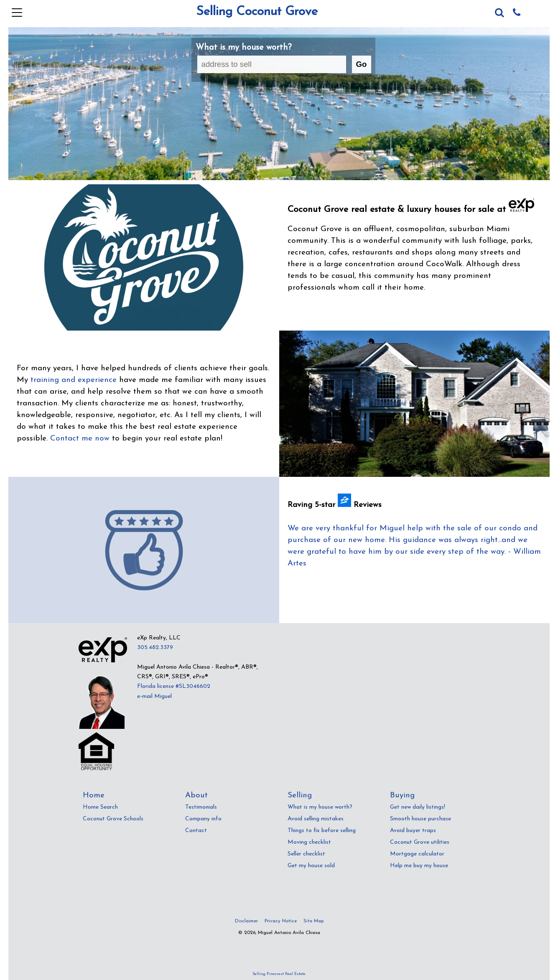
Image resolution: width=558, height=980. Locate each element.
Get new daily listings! (418, 807)
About (196, 795)
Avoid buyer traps (413, 831)
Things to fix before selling (322, 831)
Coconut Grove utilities (420, 842)
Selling (300, 795)
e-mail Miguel (154, 696)
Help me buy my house (419, 866)
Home (94, 795)
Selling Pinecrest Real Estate (279, 974)
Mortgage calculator (417, 854)
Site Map (313, 921)
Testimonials (201, 807)
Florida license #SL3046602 (174, 686)
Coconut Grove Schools (113, 819)
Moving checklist (309, 842)
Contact (196, 831)
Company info (203, 819)
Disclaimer (246, 921)
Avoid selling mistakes (316, 819)
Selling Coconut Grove (257, 12)
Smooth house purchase (420, 819)
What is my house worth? (320, 807)
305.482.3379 (155, 648)
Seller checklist (306, 854)
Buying (402, 795)
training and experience (74, 380)
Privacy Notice (281, 921)
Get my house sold (311, 866)
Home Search (100, 807)
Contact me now (80, 439)
